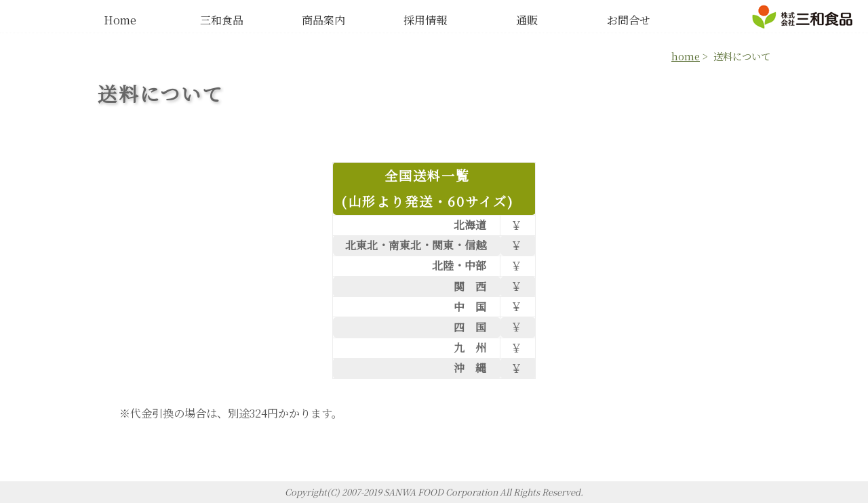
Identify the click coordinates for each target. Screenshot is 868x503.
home (686, 56)
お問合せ (629, 20)
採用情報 (425, 20)
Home (120, 20)
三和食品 (222, 20)
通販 (527, 20)
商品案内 (323, 20)
